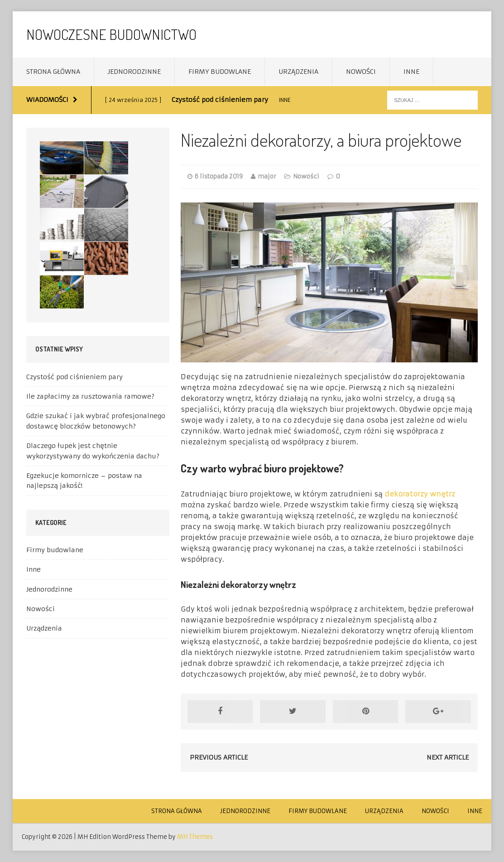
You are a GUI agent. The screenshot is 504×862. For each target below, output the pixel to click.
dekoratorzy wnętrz (420, 494)
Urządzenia (298, 72)
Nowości (361, 72)
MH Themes (195, 837)
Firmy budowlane (220, 72)
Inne (411, 72)
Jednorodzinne (134, 72)
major (267, 176)
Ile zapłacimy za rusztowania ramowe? (90, 396)
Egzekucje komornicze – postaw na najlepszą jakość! (84, 481)
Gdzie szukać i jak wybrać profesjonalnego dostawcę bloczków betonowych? (96, 421)
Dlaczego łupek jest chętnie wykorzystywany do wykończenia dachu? (93, 451)
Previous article (219, 757)
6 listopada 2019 (219, 176)
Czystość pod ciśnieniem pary (74, 377)
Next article (448, 757)
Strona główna (53, 72)
